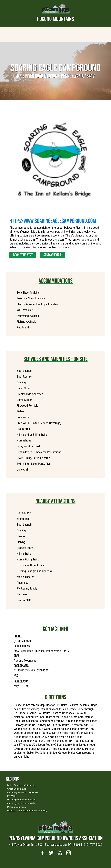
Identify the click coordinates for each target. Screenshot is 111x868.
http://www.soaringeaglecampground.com (53, 221)
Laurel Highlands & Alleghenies (23, 792)
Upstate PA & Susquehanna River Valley (27, 811)
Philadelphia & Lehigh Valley (21, 800)
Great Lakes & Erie (17, 789)
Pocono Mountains (16, 807)
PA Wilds (12, 796)
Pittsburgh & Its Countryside (21, 803)
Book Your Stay (23, 255)
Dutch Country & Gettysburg (21, 785)
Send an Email (53, 255)
